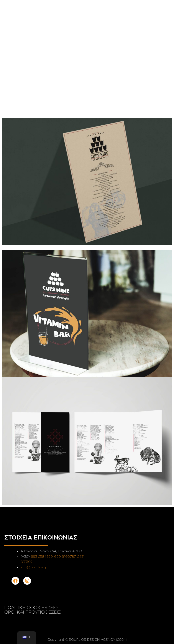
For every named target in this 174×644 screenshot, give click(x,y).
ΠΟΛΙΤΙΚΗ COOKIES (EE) (31, 608)
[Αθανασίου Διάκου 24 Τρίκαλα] (129, 573)
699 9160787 (65, 557)
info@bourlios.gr (34, 567)
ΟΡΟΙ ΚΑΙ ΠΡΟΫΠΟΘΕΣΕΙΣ (33, 612)
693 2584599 (42, 557)
